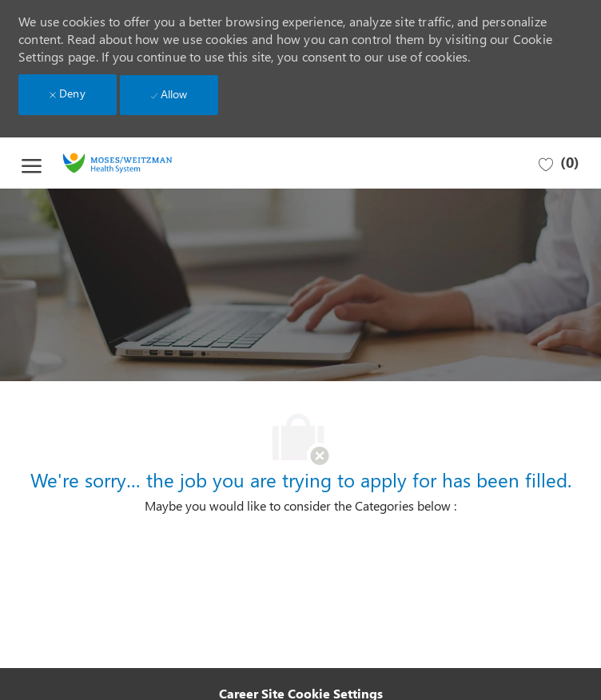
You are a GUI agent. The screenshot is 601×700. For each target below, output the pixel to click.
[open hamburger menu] (32, 163)
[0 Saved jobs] (559, 163)
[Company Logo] (137, 163)
